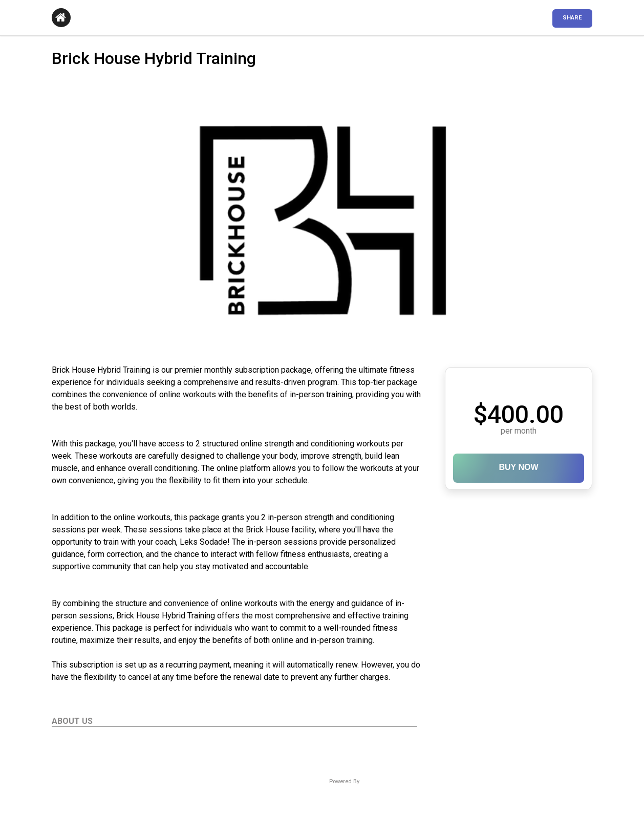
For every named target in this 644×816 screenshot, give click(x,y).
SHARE (572, 18)
